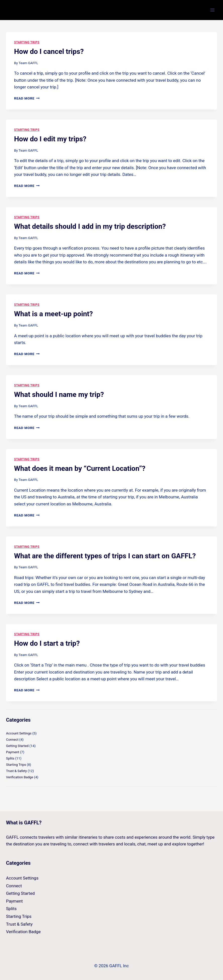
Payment (13, 751)
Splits (10, 758)
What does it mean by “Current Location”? (80, 468)
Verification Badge (20, 776)
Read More (27, 98)
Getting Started (17, 745)
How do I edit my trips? (50, 139)
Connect (12, 739)
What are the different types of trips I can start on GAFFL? (105, 556)
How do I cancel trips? (49, 51)
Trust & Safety (17, 770)
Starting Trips (27, 42)
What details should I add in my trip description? (90, 226)
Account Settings (19, 733)
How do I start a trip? (47, 643)
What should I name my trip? (59, 395)
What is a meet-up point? (53, 314)
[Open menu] (212, 10)
